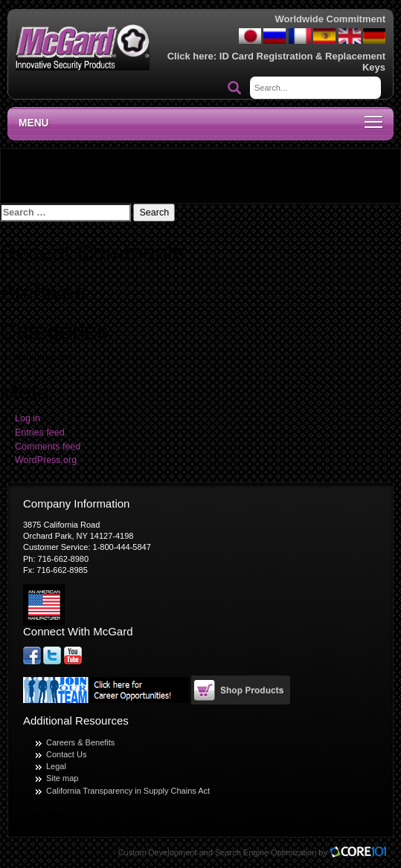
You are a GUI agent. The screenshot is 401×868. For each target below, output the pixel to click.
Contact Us (66, 754)
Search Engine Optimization (266, 852)
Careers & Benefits (80, 742)
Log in (28, 418)
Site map (62, 778)
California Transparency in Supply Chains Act (128, 791)
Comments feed (48, 447)
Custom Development (158, 852)
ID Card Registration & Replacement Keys (302, 61)
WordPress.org (46, 460)
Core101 (362, 853)
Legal (56, 766)
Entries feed (40, 433)
